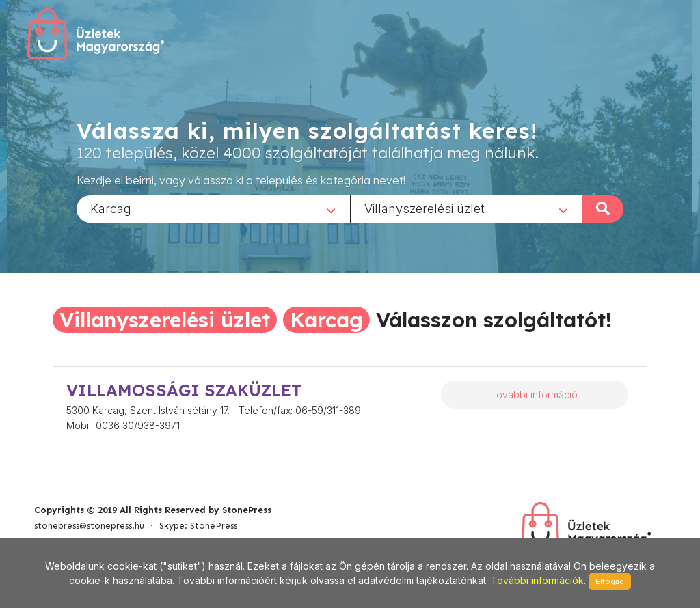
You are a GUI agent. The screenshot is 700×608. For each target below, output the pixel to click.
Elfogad (610, 581)
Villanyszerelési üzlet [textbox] (425, 208)
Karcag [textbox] (111, 208)
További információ (534, 395)
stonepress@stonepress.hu (89, 526)
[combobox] (213, 208)
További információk (537, 580)
